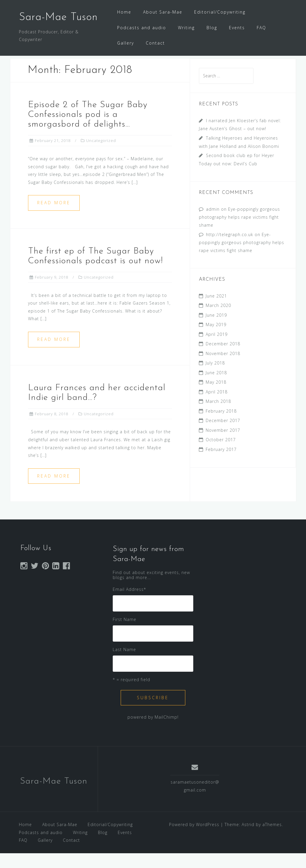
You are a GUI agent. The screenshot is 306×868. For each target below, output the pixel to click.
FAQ (261, 28)
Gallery (126, 43)
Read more (54, 217)
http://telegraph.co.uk (230, 249)
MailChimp (166, 732)
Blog (212, 28)
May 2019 (216, 339)
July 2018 (215, 378)
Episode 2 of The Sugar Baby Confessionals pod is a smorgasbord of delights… (88, 129)
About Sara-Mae (163, 12)
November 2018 (223, 368)
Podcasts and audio (142, 28)
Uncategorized (101, 155)
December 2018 (223, 358)
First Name (125, 634)
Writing (186, 28)
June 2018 (216, 387)
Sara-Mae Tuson (58, 17)
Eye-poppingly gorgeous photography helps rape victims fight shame (239, 232)
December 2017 (223, 435)
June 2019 (216, 330)
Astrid (248, 839)
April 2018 (217, 407)
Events (237, 28)
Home (124, 12)
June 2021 (216, 311)
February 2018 (221, 426)
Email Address (129, 604)
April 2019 (217, 349)
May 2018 (216, 397)
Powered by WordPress (194, 839)
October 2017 (221, 454)
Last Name (124, 664)
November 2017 (223, 445)
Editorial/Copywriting (220, 12)
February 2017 (221, 464)
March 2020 (218, 320)
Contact (155, 43)
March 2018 (218, 416)
